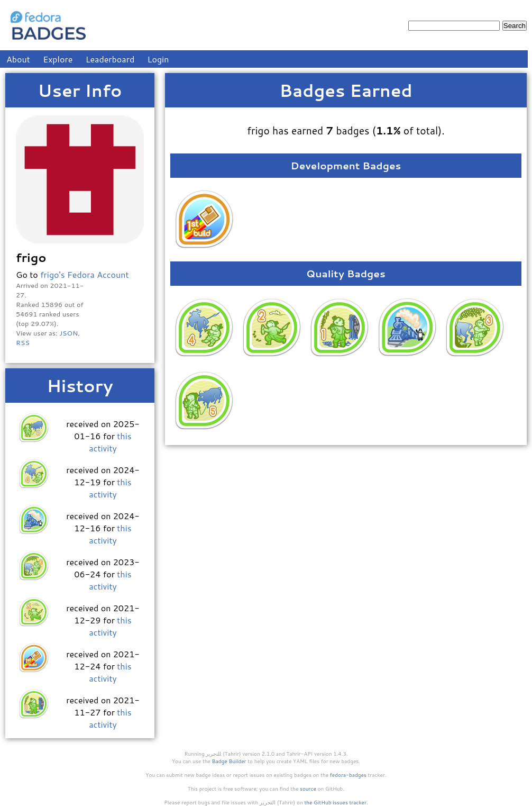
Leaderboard (110, 59)
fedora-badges (348, 775)
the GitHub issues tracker (335, 802)
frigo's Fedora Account (84, 274)
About (18, 59)
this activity (110, 442)
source (308, 789)
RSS (23, 342)
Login (158, 59)
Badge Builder (229, 761)
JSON (68, 333)
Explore (58, 59)
